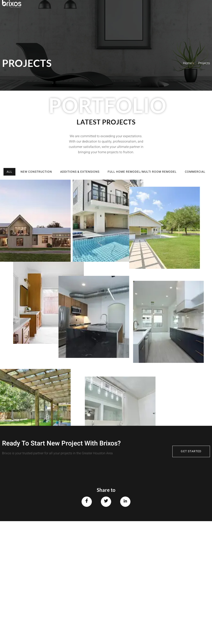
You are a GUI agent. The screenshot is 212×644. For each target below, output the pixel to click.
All (9, 172)
